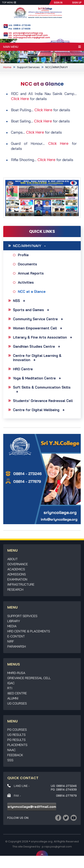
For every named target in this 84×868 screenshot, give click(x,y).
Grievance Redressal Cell (29, 678)
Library (14, 621)
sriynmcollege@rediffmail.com (32, 807)
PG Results (16, 740)
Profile (24, 255)
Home (7, 67)
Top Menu (9, 2)
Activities (26, 282)
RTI (10, 688)
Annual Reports (31, 273)
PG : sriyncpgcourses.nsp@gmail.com (29, 38)
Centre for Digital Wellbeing (40, 410)
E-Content (16, 636)
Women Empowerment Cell (39, 328)
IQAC (11, 683)
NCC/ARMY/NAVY (57, 67)
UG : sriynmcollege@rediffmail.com (28, 35)
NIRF (11, 641)
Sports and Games (32, 310)
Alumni (13, 698)
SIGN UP (77, 3)
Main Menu (42, 47)
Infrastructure (21, 584)
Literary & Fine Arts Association (44, 337)
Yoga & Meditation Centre (38, 378)
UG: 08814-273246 (20, 25)
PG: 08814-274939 (19, 29)
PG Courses (17, 730)
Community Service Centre (39, 319)
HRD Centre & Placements (29, 631)
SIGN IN (58, 3)
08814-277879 (66, 796)
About (13, 559)
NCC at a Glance (32, 291)
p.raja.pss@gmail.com (57, 847)
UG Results (16, 735)
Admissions (17, 574)
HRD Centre (23, 369)
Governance (18, 564)
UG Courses (17, 703)
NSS (20, 301)
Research (15, 589)
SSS (10, 760)
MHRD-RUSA (16, 673)
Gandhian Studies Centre (38, 346)
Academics (16, 569)
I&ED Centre (17, 693)
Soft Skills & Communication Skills (42, 389)
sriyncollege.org (42, 841)
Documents (28, 264)
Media (12, 626)
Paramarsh (17, 646)
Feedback (15, 755)
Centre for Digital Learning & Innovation (37, 358)
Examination (17, 579)
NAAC (11, 750)
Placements (17, 745)
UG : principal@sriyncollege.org (26, 33)
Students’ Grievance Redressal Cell (43, 401)
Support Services (28, 67)
